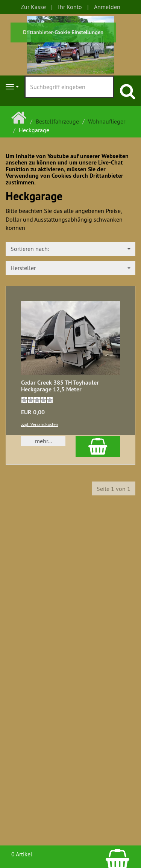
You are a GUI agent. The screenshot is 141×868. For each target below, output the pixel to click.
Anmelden (107, 7)
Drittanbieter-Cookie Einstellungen (63, 32)
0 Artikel (22, 854)
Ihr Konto (70, 7)
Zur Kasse (33, 7)
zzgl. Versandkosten (40, 424)
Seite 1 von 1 (114, 489)
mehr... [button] (43, 441)
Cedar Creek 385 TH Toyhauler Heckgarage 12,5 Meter (60, 386)
